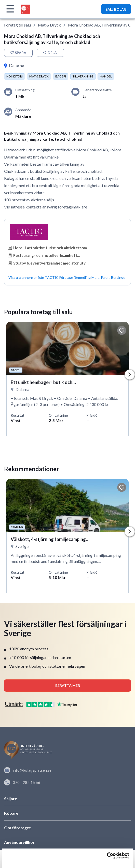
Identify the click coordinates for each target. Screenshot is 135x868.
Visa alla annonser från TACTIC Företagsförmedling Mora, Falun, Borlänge (67, 277)
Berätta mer (68, 685)
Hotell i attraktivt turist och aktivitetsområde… (49, 248)
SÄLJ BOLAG (116, 9)
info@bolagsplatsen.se (28, 770)
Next (130, 375)
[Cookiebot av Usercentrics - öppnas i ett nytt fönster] (107, 856)
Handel (106, 76)
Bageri (61, 76)
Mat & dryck (49, 25)
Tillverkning (83, 76)
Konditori (15, 76)
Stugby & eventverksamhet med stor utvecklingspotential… (49, 263)
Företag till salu (17, 25)
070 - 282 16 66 (22, 782)
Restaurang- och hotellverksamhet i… (44, 255)
